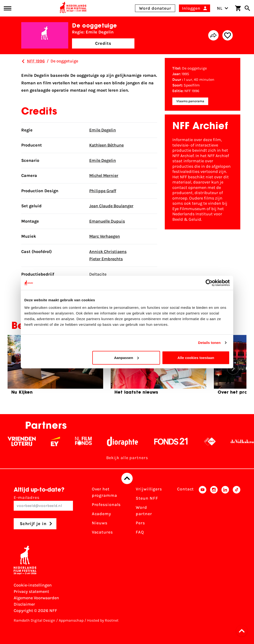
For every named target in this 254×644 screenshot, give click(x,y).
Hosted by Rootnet (103, 620)
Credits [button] (103, 43)
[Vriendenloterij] (27, 441)
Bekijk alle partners (127, 458)
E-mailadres (43, 503)
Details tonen (209, 343)
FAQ (140, 532)
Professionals (106, 505)
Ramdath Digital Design (34, 620)
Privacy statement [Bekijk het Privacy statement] (31, 591)
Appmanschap (71, 620)
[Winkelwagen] (238, 8)
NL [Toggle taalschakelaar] (223, 8)
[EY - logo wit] (61, 441)
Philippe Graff (103, 191)
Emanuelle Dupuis (107, 221)
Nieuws (100, 523)
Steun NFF (147, 498)
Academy (102, 514)
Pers (140, 523)
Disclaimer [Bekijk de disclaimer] (24, 604)
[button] (243, 631)
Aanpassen (126, 357)
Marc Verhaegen (105, 236)
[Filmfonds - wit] (89, 441)
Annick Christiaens (108, 252)
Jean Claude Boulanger (111, 206)
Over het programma (104, 492)
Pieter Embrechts (106, 259)
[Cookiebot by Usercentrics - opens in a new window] (209, 283)
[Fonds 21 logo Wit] (176, 441)
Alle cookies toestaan (196, 357)
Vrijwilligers (149, 489)
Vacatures (102, 532)
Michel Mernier (104, 175)
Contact (185, 489)
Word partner (144, 511)
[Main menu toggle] (8, 8)
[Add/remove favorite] (228, 35)
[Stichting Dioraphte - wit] (128, 441)
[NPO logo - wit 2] (215, 441)
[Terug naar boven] (127, 478)
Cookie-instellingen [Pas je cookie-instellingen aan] (33, 585)
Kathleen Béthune (106, 145)
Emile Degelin (103, 130)
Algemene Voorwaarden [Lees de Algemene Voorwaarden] (36, 598)
